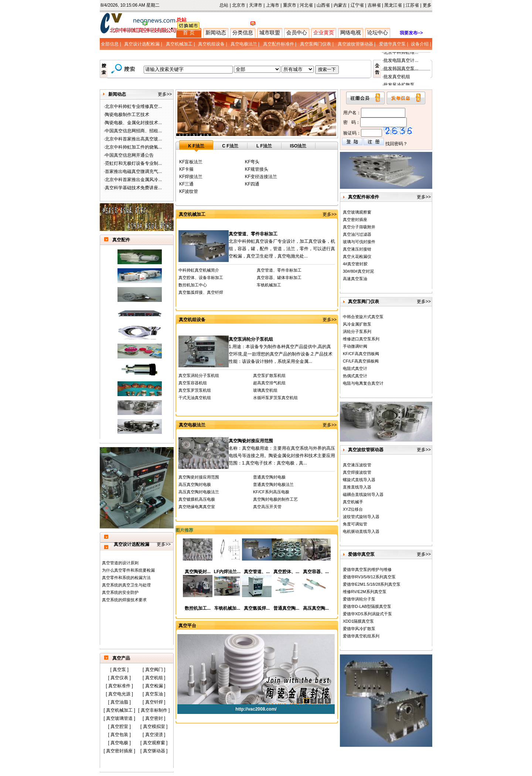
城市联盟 (270, 33)
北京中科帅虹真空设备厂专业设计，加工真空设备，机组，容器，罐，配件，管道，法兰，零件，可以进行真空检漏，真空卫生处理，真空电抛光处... (282, 249)
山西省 (323, 5)
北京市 (239, 5)
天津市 (256, 5)
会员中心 (297, 33)
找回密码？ (396, 144)
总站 (224, 5)
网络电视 (351, 33)
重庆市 (290, 5)
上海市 (273, 5)
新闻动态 (216, 33)
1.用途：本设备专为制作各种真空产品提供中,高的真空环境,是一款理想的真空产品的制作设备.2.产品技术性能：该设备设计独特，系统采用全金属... (281, 354)
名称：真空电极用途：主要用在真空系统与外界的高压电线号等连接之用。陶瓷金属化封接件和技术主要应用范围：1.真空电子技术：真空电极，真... (282, 456)
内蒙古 (340, 5)
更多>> (165, 94)
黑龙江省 (393, 5)
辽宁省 (357, 5)
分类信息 (243, 33)
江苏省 (412, 5)
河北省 (306, 5)
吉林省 (374, 5)
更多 (427, 5)
